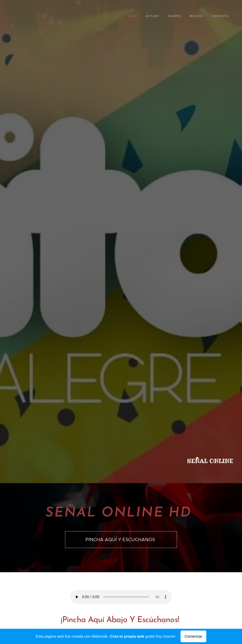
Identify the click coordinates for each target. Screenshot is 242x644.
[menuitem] (194, 17)
